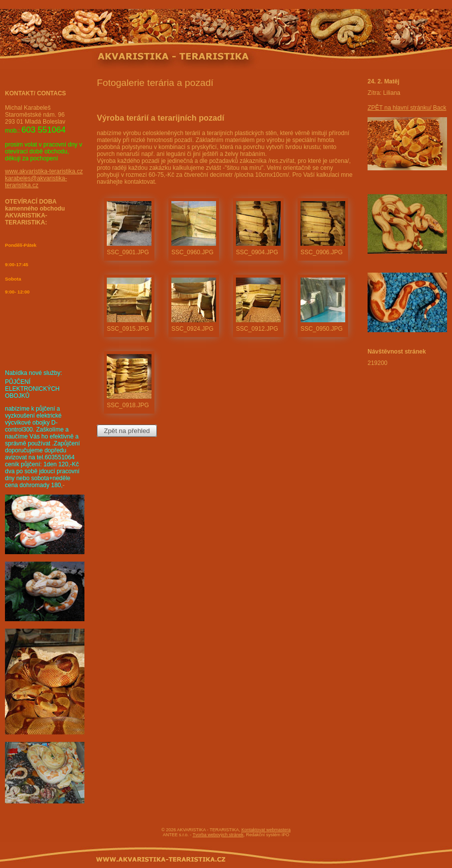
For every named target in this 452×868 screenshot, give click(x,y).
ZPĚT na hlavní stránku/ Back (407, 108)
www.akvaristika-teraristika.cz (44, 171)
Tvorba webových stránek (218, 835)
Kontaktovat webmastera (266, 830)
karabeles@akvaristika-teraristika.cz (36, 182)
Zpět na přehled (127, 431)
